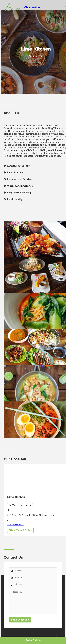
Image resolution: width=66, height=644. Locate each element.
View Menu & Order (20, 530)
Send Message (20, 620)
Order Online (33, 640)
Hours (26, 505)
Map (13, 505)
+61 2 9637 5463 (15, 525)
